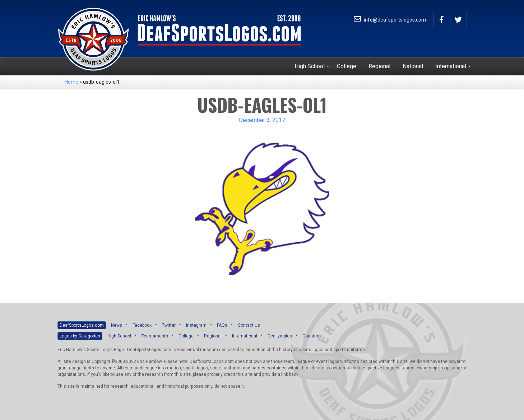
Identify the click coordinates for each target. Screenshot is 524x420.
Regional (213, 336)
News (117, 325)
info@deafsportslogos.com (390, 20)
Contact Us (249, 325)
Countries (312, 336)
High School (119, 336)
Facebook (142, 325)
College (186, 336)
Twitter (169, 325)
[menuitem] (310, 66)
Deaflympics (280, 336)
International (245, 336)
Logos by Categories (80, 336)
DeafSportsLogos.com (82, 325)
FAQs (222, 325)
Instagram (196, 325)
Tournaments (155, 336)
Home (71, 82)
